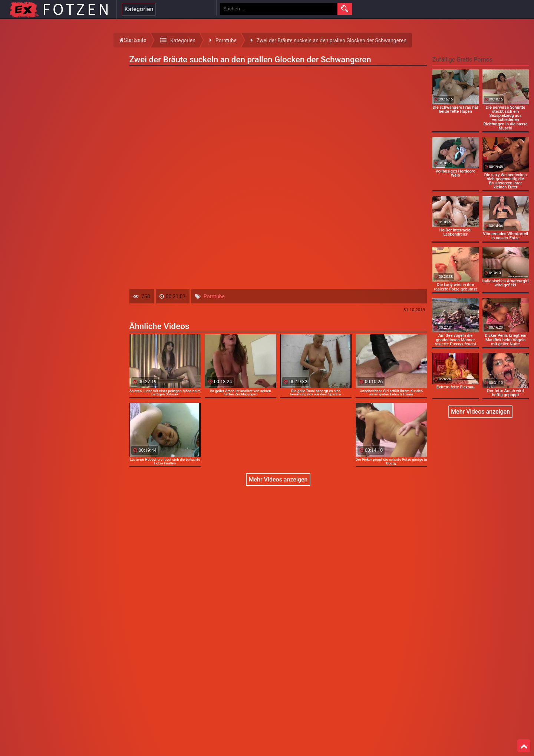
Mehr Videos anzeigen (278, 479)
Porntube (214, 296)
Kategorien (139, 9)
